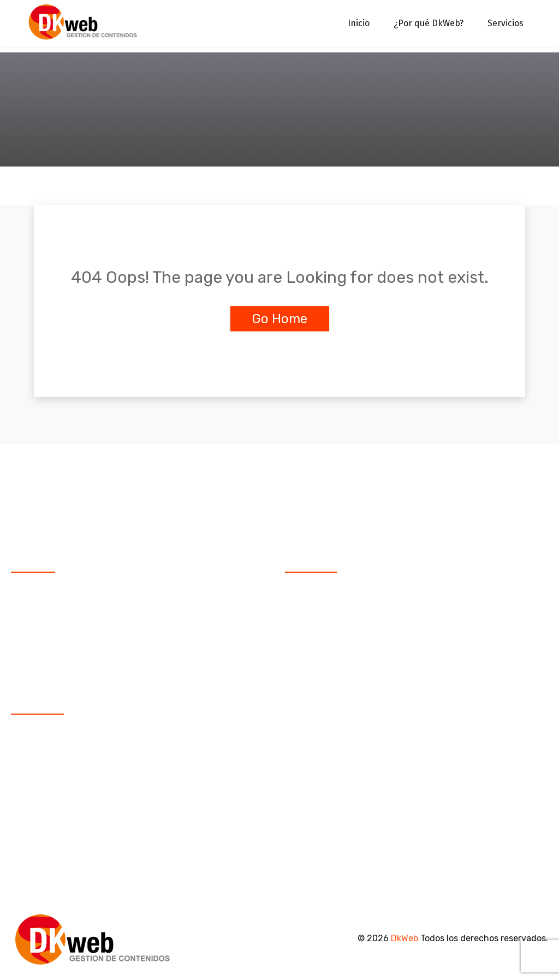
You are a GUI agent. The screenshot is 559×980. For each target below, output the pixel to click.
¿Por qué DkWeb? (429, 23)
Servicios (506, 23)
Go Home (280, 319)
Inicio (359, 23)
